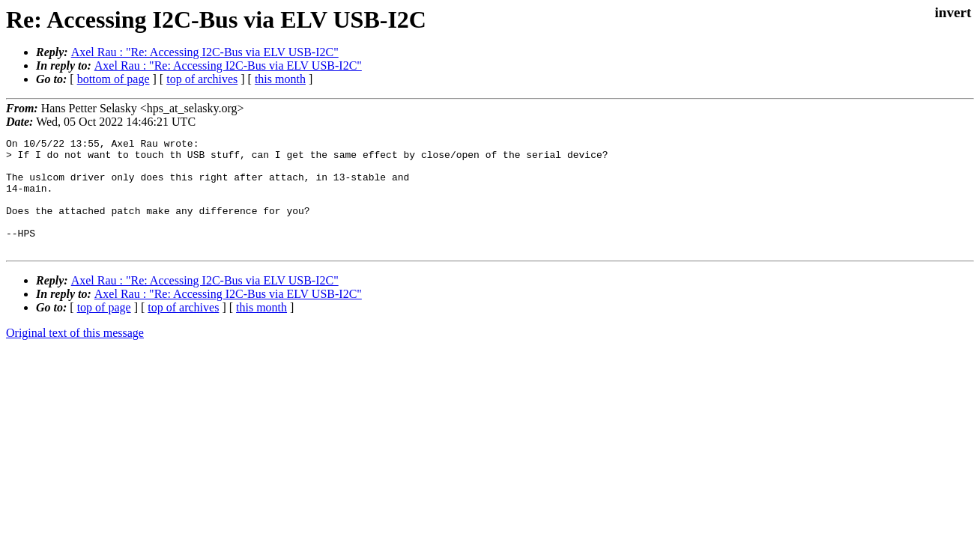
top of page (104, 330)
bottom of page (114, 79)
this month (280, 79)
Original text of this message (75, 355)
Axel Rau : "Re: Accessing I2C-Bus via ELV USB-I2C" (205, 52)
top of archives (202, 79)
